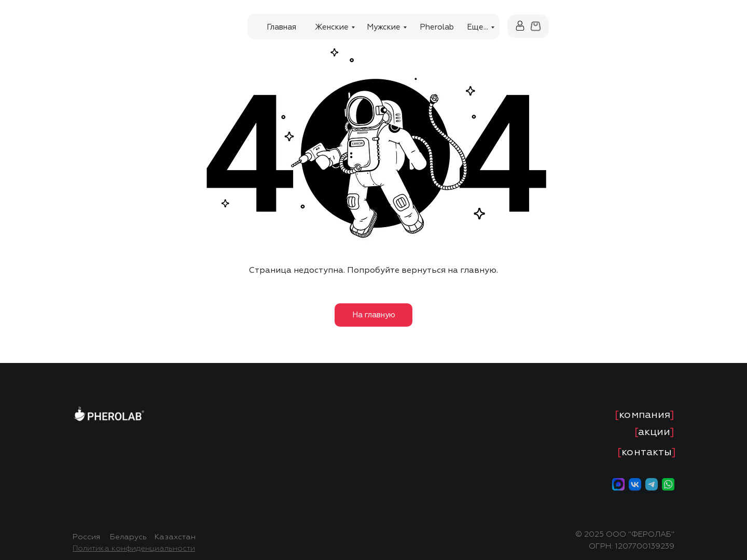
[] (645, 415)
